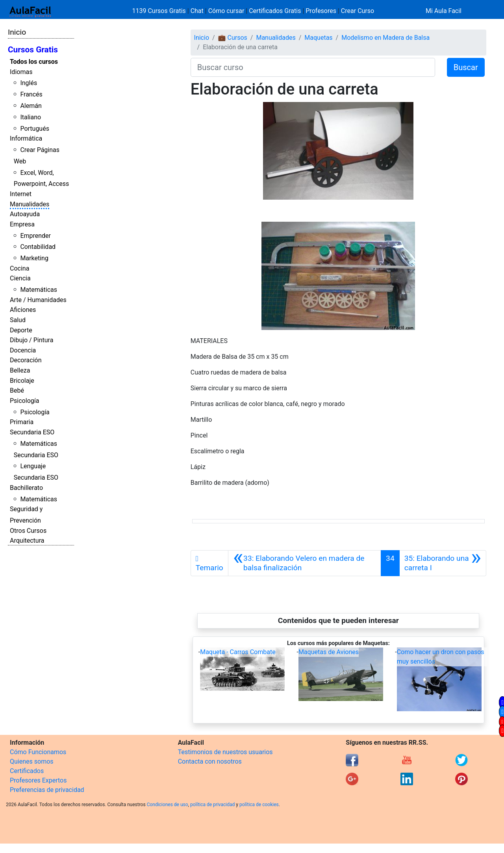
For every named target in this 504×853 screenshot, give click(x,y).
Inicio (17, 32)
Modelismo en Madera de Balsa (385, 38)
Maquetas (318, 38)
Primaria (22, 422)
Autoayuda (25, 214)
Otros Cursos (28, 531)
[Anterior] (305, 563)
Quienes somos (32, 761)
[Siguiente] (443, 563)
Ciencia (20, 278)
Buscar (466, 67)
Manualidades (30, 204)
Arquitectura (27, 541)
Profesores (321, 11)
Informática (26, 138)
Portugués (35, 129)
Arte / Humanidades (38, 300)
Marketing (34, 258)
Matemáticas (39, 290)
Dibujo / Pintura (31, 340)
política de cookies (259, 805)
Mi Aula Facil (444, 11)
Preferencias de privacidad (47, 790)
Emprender (35, 236)
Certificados (27, 771)
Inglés (29, 83)
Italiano (31, 117)
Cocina (19, 268)
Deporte (21, 330)
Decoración (26, 360)
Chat (197, 11)
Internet (21, 194)
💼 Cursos (233, 38)
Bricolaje (22, 381)
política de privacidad (212, 805)
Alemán (31, 106)
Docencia (23, 350)
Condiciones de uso (168, 805)
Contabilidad (38, 247)
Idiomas (21, 72)
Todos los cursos (34, 62)
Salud (18, 320)
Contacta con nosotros (210, 761)
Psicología (24, 401)
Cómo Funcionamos (38, 752)
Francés (31, 94)
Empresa (22, 224)
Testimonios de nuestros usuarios (225, 752)
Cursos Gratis (33, 50)
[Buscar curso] (313, 67)
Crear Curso (358, 11)
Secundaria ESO (32, 432)
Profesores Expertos (38, 780)
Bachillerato (26, 488)
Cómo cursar (226, 11)
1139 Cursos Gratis (160, 11)
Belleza (20, 370)
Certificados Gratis (275, 11)
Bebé (17, 390)
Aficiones (23, 310)
